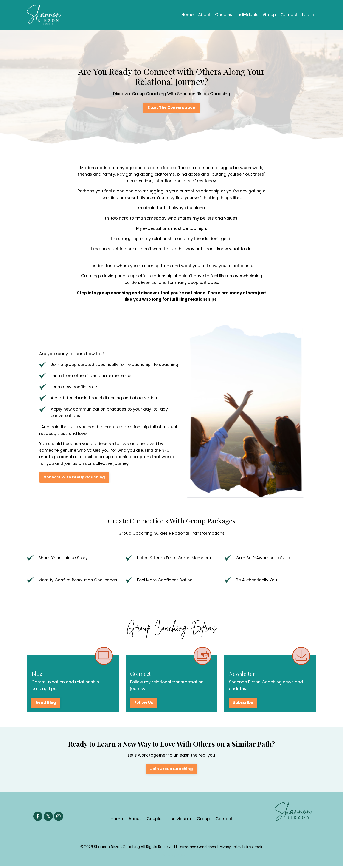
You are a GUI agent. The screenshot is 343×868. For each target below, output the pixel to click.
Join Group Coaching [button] (171, 770)
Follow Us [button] (144, 704)
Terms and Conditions (196, 848)
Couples (224, 15)
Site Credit (256, 848)
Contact (289, 15)
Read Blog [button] (46, 704)
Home (187, 15)
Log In (308, 15)
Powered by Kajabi (171, 856)
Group (269, 15)
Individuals (247, 15)
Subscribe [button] (243, 704)
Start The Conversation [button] (171, 108)
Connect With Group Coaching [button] (74, 478)
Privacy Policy (231, 848)
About (204, 15)
